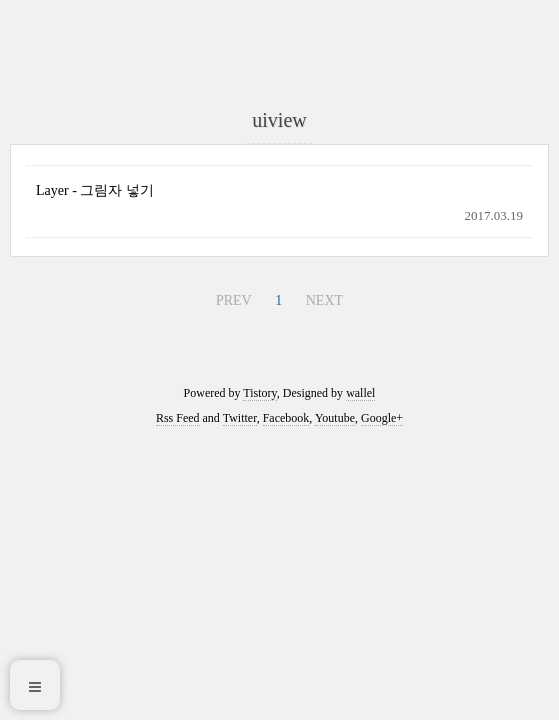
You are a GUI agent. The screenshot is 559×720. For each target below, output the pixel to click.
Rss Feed (178, 418)
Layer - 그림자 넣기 (95, 190)
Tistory (259, 393)
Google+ (382, 418)
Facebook (286, 418)
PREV (234, 300)
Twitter (240, 418)
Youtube (335, 418)
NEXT (324, 300)
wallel (360, 393)
